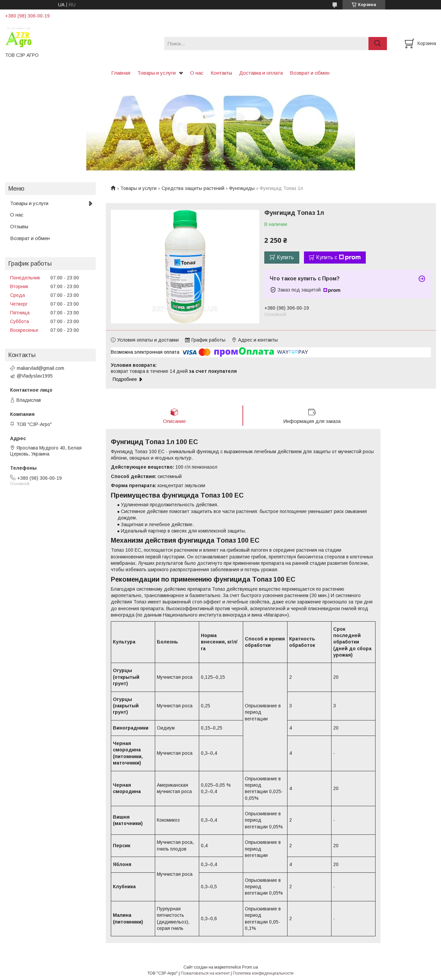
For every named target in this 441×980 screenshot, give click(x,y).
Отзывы (19, 226)
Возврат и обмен (310, 73)
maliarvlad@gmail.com (40, 368)
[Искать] (378, 44)
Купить (285, 257)
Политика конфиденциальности (263, 974)
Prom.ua (250, 968)
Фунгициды (242, 188)
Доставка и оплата (261, 73)
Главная (121, 73)
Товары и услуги (157, 73)
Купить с (338, 258)
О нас (197, 73)
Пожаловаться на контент (205, 974)
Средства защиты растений (193, 188)
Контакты (221, 73)
